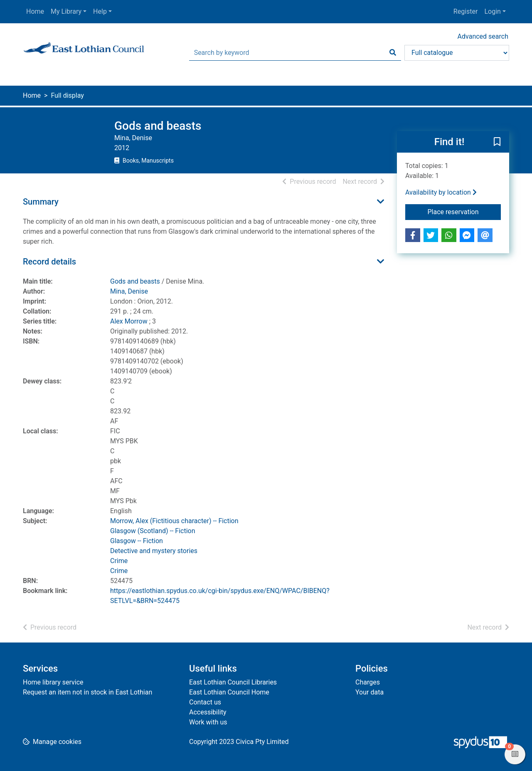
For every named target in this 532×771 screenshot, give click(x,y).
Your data (369, 692)
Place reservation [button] (464, 211)
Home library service (53, 682)
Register (466, 11)
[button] (497, 142)
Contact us (205, 702)
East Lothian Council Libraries (233, 682)
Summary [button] (41, 202)
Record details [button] (49, 262)
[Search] (393, 53)
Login (492, 11)
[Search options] (457, 53)
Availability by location (441, 192)
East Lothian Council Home (229, 692)
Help (100, 11)
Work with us (208, 722)
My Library (66, 11)
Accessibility (208, 712)
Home (35, 11)
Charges (368, 682)
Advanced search (483, 36)
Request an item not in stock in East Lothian (87, 692)
